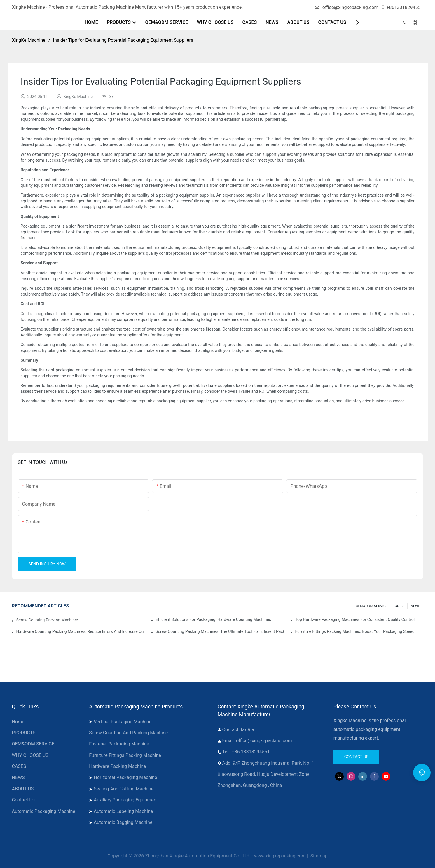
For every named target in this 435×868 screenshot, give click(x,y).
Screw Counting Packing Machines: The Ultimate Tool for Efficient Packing (220, 631)
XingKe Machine (29, 40)
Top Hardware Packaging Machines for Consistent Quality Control (355, 619)
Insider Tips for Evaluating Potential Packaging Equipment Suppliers (123, 40)
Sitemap (318, 856)
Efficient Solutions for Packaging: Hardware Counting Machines (213, 619)
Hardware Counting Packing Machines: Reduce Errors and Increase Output (80, 631)
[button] (357, 22)
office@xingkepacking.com (347, 7)
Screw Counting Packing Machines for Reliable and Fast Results (47, 620)
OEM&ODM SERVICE (372, 606)
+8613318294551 (402, 7)
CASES (399, 606)
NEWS (415, 606)
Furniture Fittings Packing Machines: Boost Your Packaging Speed (355, 631)
